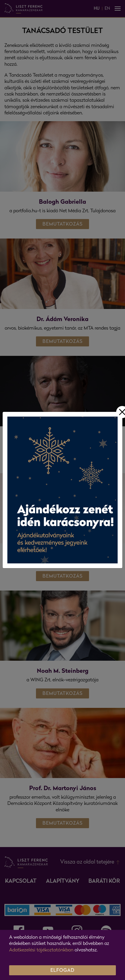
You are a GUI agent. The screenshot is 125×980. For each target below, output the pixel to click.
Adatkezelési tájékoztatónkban (41, 950)
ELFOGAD (63, 971)
